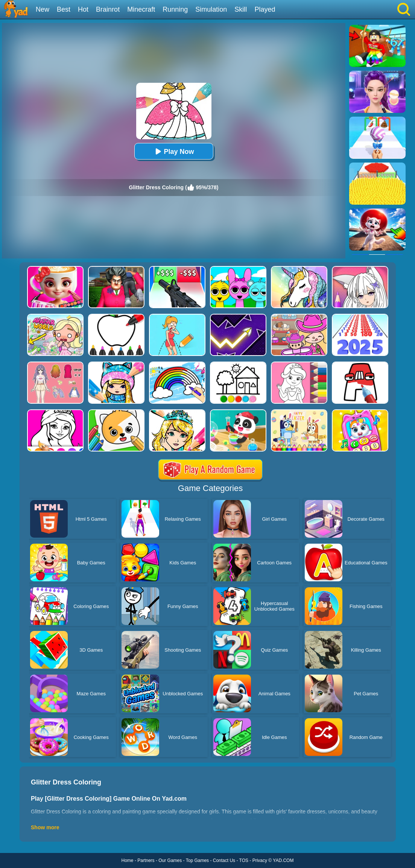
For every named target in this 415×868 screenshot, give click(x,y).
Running (175, 9)
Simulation (211, 9)
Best (64, 9)
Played (265, 9)
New (43, 9)
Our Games (170, 860)
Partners (146, 860)
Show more (45, 827)
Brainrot (108, 9)
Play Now (173, 151)
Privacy (260, 860)
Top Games (197, 860)
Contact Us (224, 860)
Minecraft (141, 9)
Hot (83, 9)
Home (128, 860)
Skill (241, 9)
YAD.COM (283, 860)
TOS (244, 860)
